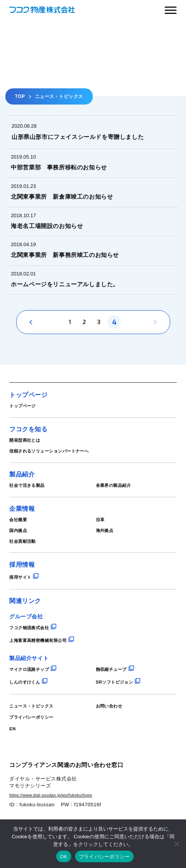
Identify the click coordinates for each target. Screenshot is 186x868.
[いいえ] (176, 844)
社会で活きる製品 (32, 508)
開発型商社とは (29, 461)
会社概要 (20, 544)
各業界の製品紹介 (118, 508)
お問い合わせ (113, 734)
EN (13, 757)
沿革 (101, 544)
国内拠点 (20, 556)
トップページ (26, 426)
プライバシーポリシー (37, 745)
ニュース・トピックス (37, 734)
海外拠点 (107, 556)
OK (64, 857)
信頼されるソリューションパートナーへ (60, 473)
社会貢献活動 (26, 568)
